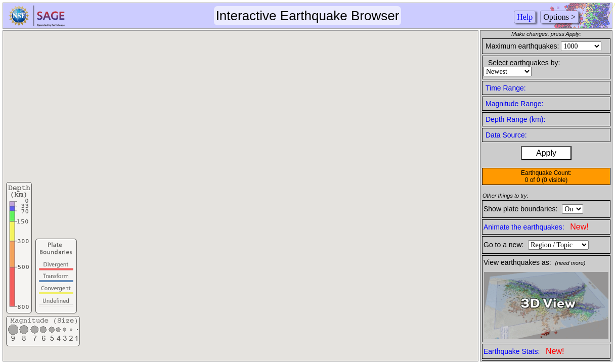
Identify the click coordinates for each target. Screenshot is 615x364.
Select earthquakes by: (524, 63)
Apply (546, 153)
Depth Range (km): (515, 119)
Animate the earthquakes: (536, 227)
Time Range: (506, 88)
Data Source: (506, 135)
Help (525, 17)
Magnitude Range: (514, 104)
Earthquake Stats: (524, 351)
